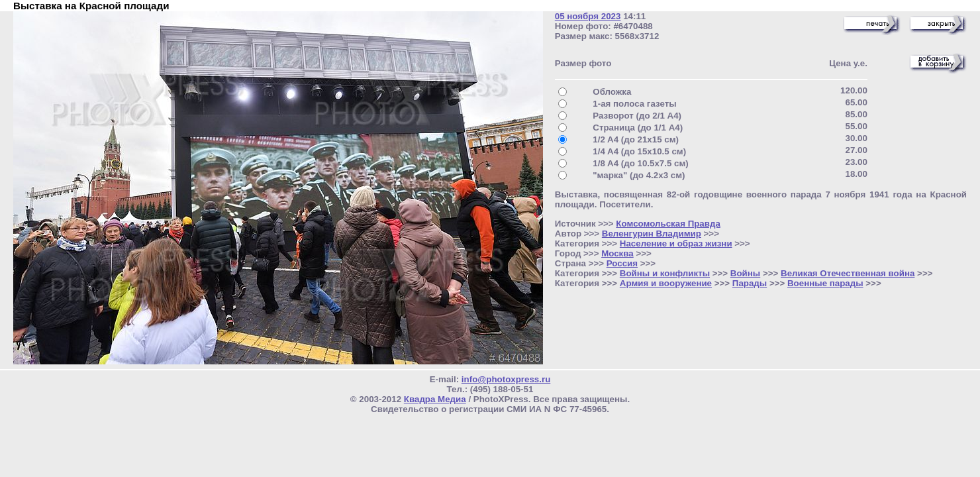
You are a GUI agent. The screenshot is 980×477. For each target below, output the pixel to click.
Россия (622, 263)
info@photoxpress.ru (506, 379)
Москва (617, 253)
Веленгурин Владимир (652, 234)
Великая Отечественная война (848, 273)
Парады (750, 283)
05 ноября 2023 (588, 16)
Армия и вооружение (666, 283)
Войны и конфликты (665, 273)
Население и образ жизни (676, 243)
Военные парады (825, 283)
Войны (745, 273)
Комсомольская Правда (668, 224)
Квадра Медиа (435, 399)
